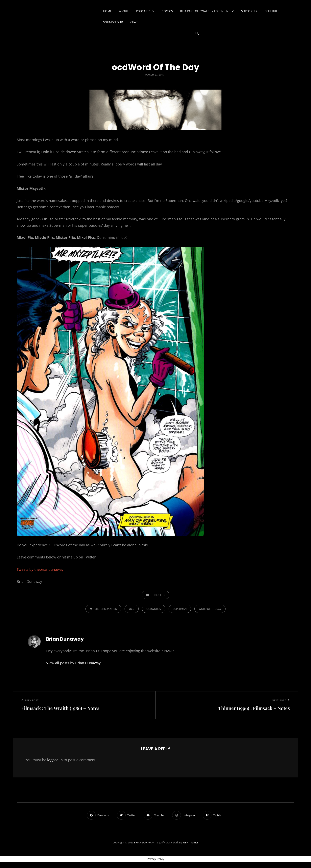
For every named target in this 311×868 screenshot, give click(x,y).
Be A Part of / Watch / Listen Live (205, 11)
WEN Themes (191, 842)
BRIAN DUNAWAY (144, 842)
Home (107, 11)
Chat (134, 22)
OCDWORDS (154, 609)
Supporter (249, 11)
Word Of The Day (210, 609)
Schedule (272, 11)
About (124, 11)
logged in (55, 760)
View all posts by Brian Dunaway (73, 663)
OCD (132, 609)
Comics (167, 11)
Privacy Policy (155, 859)
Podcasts (143, 11)
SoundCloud (113, 22)
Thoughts (158, 595)
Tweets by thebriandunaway (40, 569)
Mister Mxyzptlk (106, 609)
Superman (180, 609)
